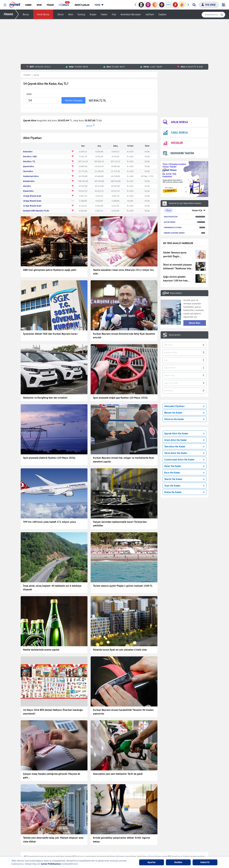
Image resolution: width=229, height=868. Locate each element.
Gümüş (81, 14)
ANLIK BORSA (175, 122)
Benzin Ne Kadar (184, 413)
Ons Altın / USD (30, 157)
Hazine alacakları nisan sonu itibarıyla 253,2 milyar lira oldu (123, 272)
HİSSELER (173, 143)
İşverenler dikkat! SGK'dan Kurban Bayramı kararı (50, 334)
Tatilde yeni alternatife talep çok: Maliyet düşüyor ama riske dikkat (53, 840)
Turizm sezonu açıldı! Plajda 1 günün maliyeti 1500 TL (123, 586)
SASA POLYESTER (171, 217)
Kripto (93, 14)
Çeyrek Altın (28, 166)
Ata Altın (27, 186)
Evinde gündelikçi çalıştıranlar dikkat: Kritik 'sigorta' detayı (122, 840)
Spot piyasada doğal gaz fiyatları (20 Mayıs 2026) (120, 398)
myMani (150, 14)
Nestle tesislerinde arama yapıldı (41, 650)
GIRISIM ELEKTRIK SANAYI (174, 233)
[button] (5, 5)
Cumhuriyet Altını (31, 176)
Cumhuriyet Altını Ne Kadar (184, 459)
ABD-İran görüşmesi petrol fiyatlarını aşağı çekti (50, 270)
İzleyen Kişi (197, 210)
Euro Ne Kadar (184, 472)
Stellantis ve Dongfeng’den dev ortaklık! (45, 398)
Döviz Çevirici (175, 335)
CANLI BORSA (175, 133)
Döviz (61, 14)
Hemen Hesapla (74, 100)
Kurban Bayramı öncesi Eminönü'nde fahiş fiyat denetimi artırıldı (124, 336)
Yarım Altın (28, 171)
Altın (71, 14)
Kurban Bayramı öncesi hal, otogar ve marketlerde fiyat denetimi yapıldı (123, 460)
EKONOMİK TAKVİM (179, 153)
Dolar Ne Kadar (184, 466)
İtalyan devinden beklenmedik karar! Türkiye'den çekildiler (120, 524)
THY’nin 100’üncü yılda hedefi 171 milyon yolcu (50, 522)
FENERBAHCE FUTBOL (173, 227)
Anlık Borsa (43, 14)
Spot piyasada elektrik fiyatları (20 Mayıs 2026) (49, 458)
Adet (29, 94)
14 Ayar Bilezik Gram (32, 196)
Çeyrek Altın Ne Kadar (184, 433)
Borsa (26, 14)
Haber (104, 14)
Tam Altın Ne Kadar (184, 446)
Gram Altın (28, 152)
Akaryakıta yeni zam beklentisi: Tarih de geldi (118, 774)
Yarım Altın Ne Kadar (184, 453)
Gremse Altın (29, 181)
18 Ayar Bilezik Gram (32, 201)
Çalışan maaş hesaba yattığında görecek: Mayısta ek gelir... (52, 776)
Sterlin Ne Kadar (184, 479)
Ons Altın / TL (29, 161)
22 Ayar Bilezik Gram (32, 206)
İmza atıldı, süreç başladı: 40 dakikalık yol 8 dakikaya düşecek (52, 588)
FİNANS (9, 14)
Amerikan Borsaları (131, 14)
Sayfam (162, 14)
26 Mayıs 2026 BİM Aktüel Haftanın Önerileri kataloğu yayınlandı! (53, 712)
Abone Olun (195, 323)
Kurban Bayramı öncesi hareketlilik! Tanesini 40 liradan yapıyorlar (123, 712)
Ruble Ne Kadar (184, 492)
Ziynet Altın (28, 191)
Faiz (114, 14)
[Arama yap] (194, 5)
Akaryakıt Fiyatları (184, 406)
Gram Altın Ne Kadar (184, 440)
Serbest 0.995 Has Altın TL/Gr (36, 211)
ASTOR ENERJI (170, 222)
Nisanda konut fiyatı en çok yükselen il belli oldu (120, 650)
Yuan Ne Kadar (184, 486)
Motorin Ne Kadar (184, 419)
